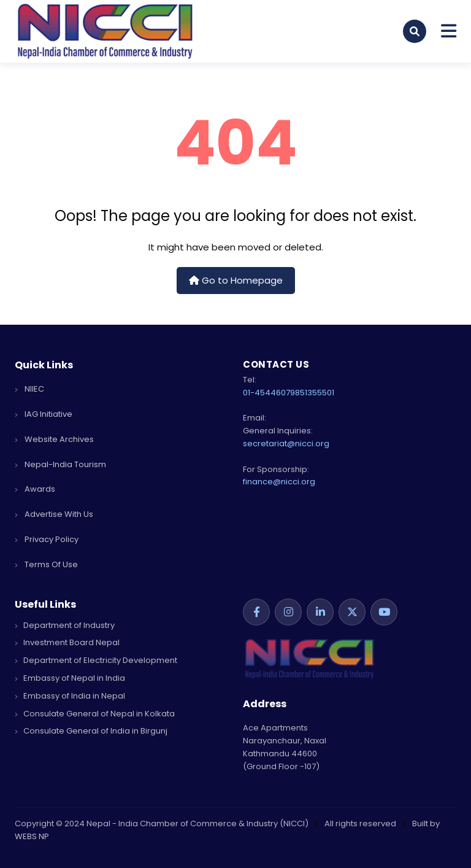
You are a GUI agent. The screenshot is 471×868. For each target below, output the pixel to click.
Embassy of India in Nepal (70, 696)
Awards (35, 489)
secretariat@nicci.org (286, 444)
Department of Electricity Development (96, 660)
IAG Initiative (44, 414)
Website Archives (54, 439)
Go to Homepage (236, 280)
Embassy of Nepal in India (70, 678)
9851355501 (312, 393)
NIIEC (29, 389)
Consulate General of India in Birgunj (91, 731)
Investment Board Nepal (67, 642)
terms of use (46, 564)
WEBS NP (32, 836)
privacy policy (47, 539)
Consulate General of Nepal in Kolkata (95, 714)
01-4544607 (266, 393)
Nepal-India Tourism (60, 464)
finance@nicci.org (279, 482)
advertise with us (54, 514)
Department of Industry (65, 625)
